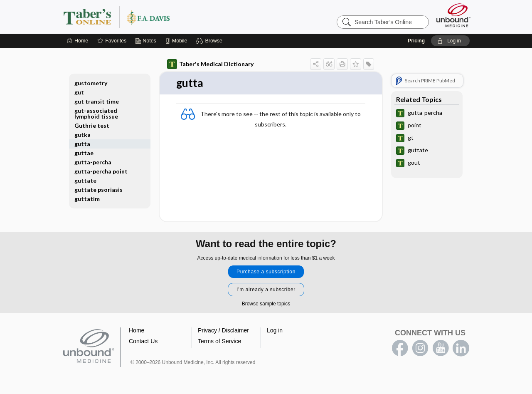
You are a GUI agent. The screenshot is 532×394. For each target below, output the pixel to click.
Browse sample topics (266, 304)
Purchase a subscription (266, 272)
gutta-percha (93, 162)
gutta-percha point (101, 171)
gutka (83, 135)
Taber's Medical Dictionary (210, 64)
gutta (82, 144)
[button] (210, 41)
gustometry (91, 83)
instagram (420, 348)
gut (79, 92)
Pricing (416, 41)
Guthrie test (92, 125)
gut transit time (97, 101)
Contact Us (143, 341)
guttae (84, 153)
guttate (85, 180)
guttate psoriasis (99, 190)
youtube (441, 348)
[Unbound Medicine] (453, 15)
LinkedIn (461, 348)
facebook (400, 348)
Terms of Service (219, 341)
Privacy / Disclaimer (223, 330)
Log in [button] (275, 330)
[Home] (78, 41)
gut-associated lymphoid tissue (96, 113)
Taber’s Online (166, 17)
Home (137, 330)
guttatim (87, 199)
